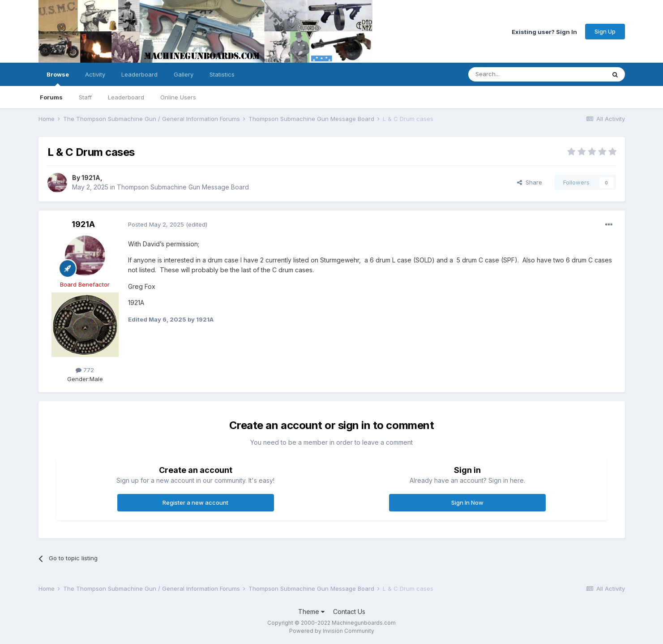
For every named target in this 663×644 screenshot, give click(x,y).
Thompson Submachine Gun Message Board (183, 187)
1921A (91, 178)
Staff (85, 97)
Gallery (184, 74)
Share (530, 182)
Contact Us (349, 612)
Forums (51, 97)
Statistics (222, 74)
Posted (156, 224)
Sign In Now (467, 502)
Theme (311, 612)
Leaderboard (126, 97)
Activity (95, 74)
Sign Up (605, 31)
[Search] (514, 74)
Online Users (178, 97)
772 (85, 370)
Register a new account (195, 502)
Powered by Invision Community (332, 631)
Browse (58, 78)
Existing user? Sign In (544, 31)
